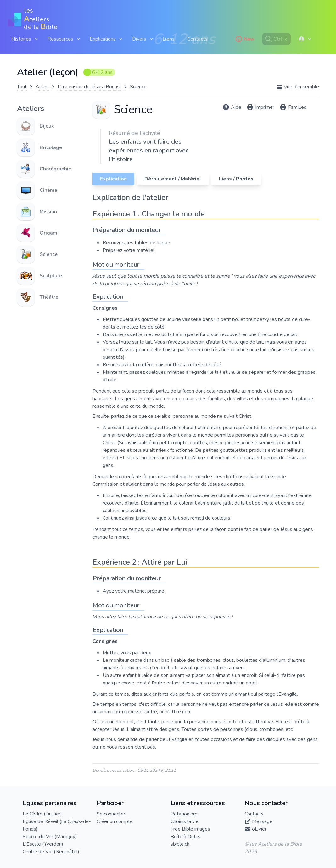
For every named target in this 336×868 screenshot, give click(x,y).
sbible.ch (180, 844)
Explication (113, 179)
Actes (42, 87)
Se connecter (111, 814)
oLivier (259, 829)
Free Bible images (190, 829)
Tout (22, 87)
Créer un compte (115, 821)
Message (262, 821)
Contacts (197, 39)
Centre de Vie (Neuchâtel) (51, 852)
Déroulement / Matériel (173, 179)
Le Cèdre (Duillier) (42, 814)
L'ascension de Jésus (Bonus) (89, 87)
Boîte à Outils (185, 837)
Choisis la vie (185, 821)
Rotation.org (184, 814)
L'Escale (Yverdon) (43, 844)
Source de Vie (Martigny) (50, 837)
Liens (169, 39)
